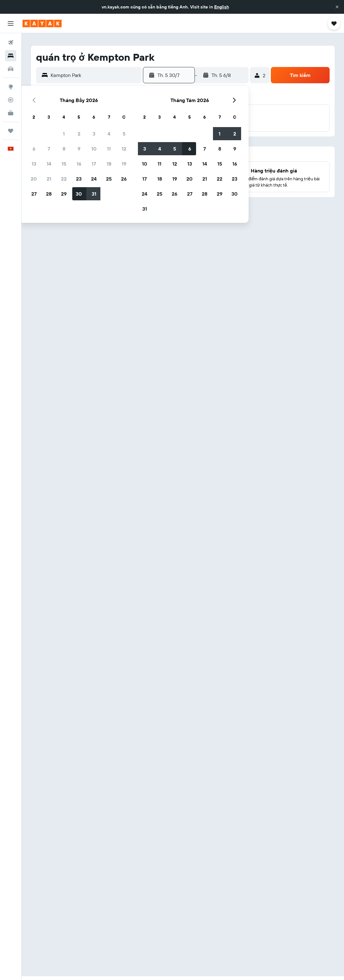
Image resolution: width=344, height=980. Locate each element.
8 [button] (64, 149)
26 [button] (124, 179)
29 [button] (64, 194)
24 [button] (94, 179)
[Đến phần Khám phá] (11, 87)
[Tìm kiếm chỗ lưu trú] (11, 56)
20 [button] (34, 179)
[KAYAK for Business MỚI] (11, 113)
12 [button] (124, 149)
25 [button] (109, 179)
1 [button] (64, 134)
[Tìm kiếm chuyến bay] (11, 43)
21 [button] (49, 179)
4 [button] (109, 134)
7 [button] (49, 149)
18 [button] (109, 164)
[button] (337, 7)
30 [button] (79, 194)
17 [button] (94, 164)
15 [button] (64, 164)
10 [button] (94, 149)
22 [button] (64, 179)
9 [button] (79, 149)
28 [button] (49, 194)
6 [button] (34, 149)
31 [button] (94, 194)
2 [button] (79, 134)
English (222, 7)
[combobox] (95, 75)
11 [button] (109, 149)
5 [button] (124, 134)
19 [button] (124, 164)
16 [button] (79, 164)
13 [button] (34, 164)
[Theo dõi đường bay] (11, 100)
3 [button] (94, 134)
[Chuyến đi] (11, 131)
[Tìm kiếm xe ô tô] (11, 69)
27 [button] (34, 194)
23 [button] (79, 179)
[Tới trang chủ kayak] (42, 23)
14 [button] (49, 164)
